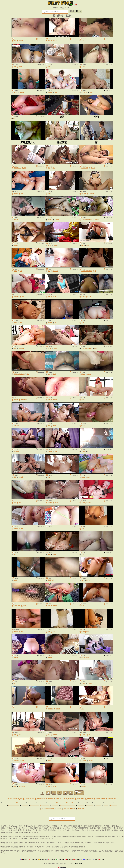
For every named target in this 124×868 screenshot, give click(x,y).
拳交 (49, 271)
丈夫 (54, 632)
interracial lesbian (48, 808)
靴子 (83, 246)
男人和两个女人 (18, 168)
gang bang (90, 799)
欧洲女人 (84, 606)
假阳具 (83, 452)
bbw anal (50, 799)
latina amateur (30, 799)
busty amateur (35, 805)
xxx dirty (90, 805)
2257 (65, 863)
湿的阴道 (55, 400)
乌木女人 (50, 323)
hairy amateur (119, 802)
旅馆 (21, 323)
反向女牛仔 (17, 426)
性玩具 (83, 426)
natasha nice (51, 802)
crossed (106, 805)
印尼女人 (22, 93)
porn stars (81, 805)
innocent (98, 805)
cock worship (14, 799)
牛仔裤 (15, 271)
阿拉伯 (54, 375)
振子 (83, 709)
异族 (49, 168)
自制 (15, 503)
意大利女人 (55, 271)
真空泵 (83, 67)
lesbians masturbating (68, 805)
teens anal (81, 808)
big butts (83, 802)
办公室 (54, 426)
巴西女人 (84, 735)
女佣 (83, 323)
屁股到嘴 (50, 93)
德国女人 (16, 632)
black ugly (46, 805)
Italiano (61, 859)
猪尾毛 (83, 684)
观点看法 (55, 606)
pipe (74, 808)
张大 (22, 529)
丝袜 (25, 168)
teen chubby (31, 802)
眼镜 (49, 555)
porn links (78, 863)
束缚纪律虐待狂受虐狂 (87, 220)
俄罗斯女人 (84, 93)
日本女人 (21, 41)
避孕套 (83, 297)
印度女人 (16, 194)
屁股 (15, 67)
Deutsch (34, 859)
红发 (21, 271)
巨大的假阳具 (22, 787)
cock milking (41, 799)
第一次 (15, 93)
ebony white (62, 802)
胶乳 (96, 349)
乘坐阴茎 (84, 787)
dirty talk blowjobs (9, 802)
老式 (22, 632)
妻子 (87, 632)
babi (90, 802)
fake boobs (55, 805)
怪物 (54, 168)
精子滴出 (84, 194)
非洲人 (49, 194)
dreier (75, 802)
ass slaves (25, 805)
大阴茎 (49, 246)
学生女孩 (90, 684)
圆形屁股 (16, 658)
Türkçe (69, 859)
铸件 (49, 426)
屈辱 (15, 349)
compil (59, 808)
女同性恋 (21, 478)
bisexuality (41, 802)
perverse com (98, 802)
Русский (88, 859)
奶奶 (87, 658)
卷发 (56, 93)
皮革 (87, 246)
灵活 (15, 735)
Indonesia (79, 859)
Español (43, 859)
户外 (49, 606)
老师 (22, 194)
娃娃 (49, 67)
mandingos (71, 799)
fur (21, 799)
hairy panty (81, 799)
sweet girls (108, 802)
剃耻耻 (55, 349)
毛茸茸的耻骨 (85, 168)
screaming (114, 805)
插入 (28, 375)
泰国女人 (16, 246)
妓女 (14, 118)
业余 (49, 375)
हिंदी (96, 859)
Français (52, 859)
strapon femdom (100, 799)
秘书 (20, 735)
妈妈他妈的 (21, 349)
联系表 (71, 863)
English (25, 859)
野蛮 (49, 787)
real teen (67, 808)
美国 (49, 735)
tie (69, 802)
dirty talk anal (61, 799)
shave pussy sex (14, 805)
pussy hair (21, 802)
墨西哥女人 (17, 452)
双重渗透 (55, 735)
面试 (49, 297)
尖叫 (91, 93)
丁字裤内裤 (91, 194)
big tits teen (112, 799)
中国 (102, 859)
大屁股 (20, 67)
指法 (15, 41)
